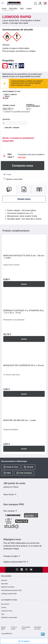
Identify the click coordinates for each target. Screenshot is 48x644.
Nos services (5, 604)
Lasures (29, 8)
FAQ (3, 614)
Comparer (7, 174)
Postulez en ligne (12, 556)
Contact (4, 608)
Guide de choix (11, 467)
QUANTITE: (6, 119)
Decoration (5, 584)
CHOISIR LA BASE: (9, 106)
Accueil (4, 8)
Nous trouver (10, 494)
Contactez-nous (23, 166)
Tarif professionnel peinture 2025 (11, 590)
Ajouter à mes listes (13, 179)
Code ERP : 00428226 (12, 128)
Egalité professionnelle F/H (16, 562)
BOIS (22, 8)
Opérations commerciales (9, 617)
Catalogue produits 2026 (9, 594)
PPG (8, 634)
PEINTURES (13, 8)
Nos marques (10, 511)
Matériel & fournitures (8, 587)
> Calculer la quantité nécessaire (16, 112)
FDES (7, 473)
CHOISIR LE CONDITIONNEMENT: (33, 105)
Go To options (24, 641)
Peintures (4, 580)
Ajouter (24, 284)
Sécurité (29, 467)
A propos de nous (7, 611)
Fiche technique (24, 473)
